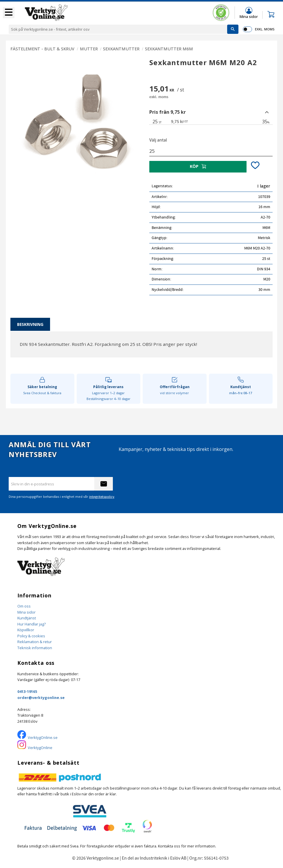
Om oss (24, 606)
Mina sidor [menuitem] (249, 16)
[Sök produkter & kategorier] (118, 29)
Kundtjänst (27, 618)
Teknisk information (35, 648)
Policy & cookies (31, 636)
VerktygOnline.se (43, 737)
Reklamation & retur (35, 642)
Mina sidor (26, 612)
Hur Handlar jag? (32, 624)
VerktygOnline (40, 748)
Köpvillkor (26, 630)
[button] (9, 13)
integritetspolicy (102, 497)
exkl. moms (265, 29)
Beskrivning (30, 324)
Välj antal (158, 140)
